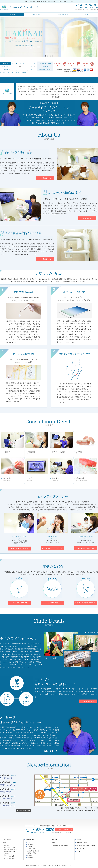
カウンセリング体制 (10, 847)
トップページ (7, 840)
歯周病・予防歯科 (33, 853)
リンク (79, 852)
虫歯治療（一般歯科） (34, 851)
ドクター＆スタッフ (10, 858)
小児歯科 (30, 855)
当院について (7, 843)
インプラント (31, 842)
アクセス (54, 840)
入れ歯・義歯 (31, 849)
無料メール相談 (82, 843)
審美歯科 (30, 847)
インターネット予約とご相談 (86, 846)
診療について (30, 840)
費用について (56, 843)
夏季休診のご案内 (5, 792)
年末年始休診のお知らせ (8, 785)
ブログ (79, 840)
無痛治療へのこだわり (10, 852)
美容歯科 (30, 857)
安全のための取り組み (10, 850)
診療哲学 (6, 845)
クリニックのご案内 (10, 856)
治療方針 (6, 854)
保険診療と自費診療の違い (61, 845)
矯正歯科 (30, 844)
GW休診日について (6, 778)
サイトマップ (81, 849)
